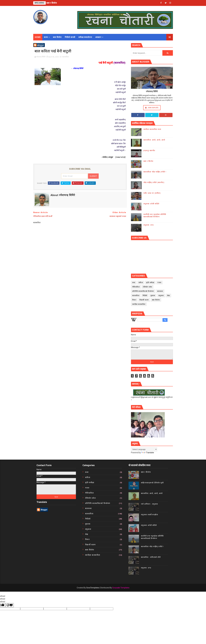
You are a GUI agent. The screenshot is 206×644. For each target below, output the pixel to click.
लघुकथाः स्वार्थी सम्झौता (150, 515)
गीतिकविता (136, 287)
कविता (141, 283)
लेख (168, 296)
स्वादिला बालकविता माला (152, 129)
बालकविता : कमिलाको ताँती (151, 557)
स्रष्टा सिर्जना (57, 37)
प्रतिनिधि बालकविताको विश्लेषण (143, 291)
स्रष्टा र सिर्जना (52, 3)
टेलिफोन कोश (148, 287)
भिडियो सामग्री (70, 37)
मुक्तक (153, 296)
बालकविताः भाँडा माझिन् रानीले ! (155, 172)
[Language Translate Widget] (144, 449)
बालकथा (160, 291)
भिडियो (145, 296)
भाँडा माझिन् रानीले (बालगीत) (154, 182)
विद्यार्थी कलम (144, 300)
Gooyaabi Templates (121, 588)
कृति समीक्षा (150, 283)
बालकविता (65, 57)
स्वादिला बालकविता (139, 304)
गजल (159, 283)
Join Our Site (152, 108)
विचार (134, 300)
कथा (134, 283)
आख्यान (98, 37)
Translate (148, 453)
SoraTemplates (93, 588)
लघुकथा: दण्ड (149, 225)
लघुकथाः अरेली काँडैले (151, 204)
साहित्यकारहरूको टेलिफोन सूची (152, 483)
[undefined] (10, 605)
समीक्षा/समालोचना (85, 37)
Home (38, 37)
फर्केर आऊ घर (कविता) (152, 193)
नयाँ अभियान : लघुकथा (149, 504)
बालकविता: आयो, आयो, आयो (154, 140)
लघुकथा (161, 296)
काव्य (46, 37)
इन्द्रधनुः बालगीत (149, 151)
